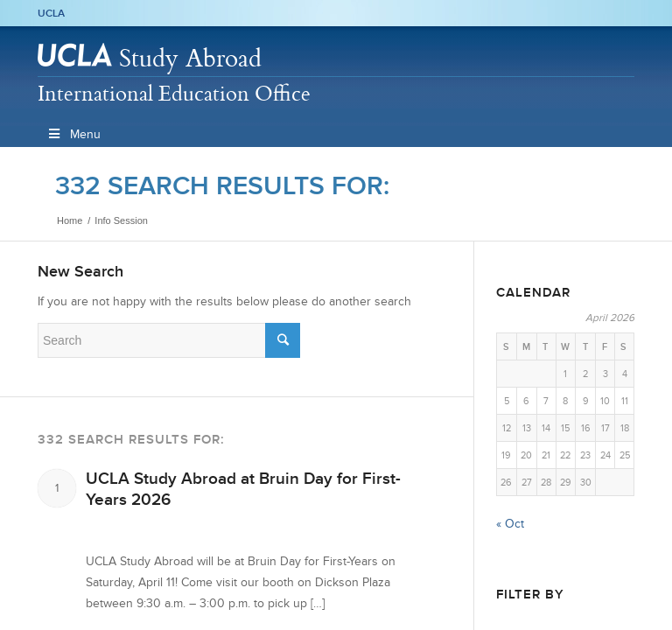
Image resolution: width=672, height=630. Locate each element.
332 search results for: (222, 185)
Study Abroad (190, 57)
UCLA (51, 13)
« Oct (510, 524)
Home (70, 220)
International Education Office (174, 93)
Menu (73, 134)
